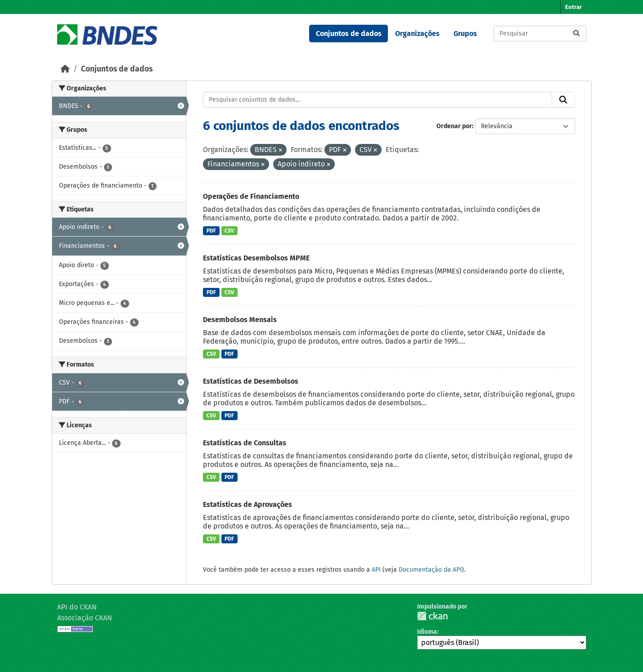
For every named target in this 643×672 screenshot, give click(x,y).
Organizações (417, 34)
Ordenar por (454, 126)
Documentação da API (430, 570)
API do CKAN (77, 607)
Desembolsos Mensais (240, 320)
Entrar (573, 7)
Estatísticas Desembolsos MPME (256, 258)
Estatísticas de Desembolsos (251, 381)
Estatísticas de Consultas (245, 443)
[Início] (65, 69)
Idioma (427, 632)
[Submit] (576, 34)
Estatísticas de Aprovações (247, 504)
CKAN (432, 616)
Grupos (465, 34)
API (376, 570)
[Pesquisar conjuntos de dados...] (540, 34)
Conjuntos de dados (349, 34)
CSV (229, 231)
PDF (211, 231)
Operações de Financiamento (251, 196)
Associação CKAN (85, 618)
